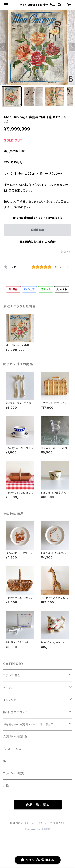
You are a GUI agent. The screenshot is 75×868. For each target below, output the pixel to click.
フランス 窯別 (12, 675)
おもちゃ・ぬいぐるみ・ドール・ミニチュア (28, 724)
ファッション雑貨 (13, 773)
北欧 (6, 786)
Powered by (38, 829)
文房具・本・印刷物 (15, 737)
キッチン (8, 688)
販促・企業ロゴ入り (15, 712)
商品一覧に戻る (38, 805)
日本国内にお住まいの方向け (38, 242)
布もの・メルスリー (15, 749)
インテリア (10, 700)
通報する (66, 252)
